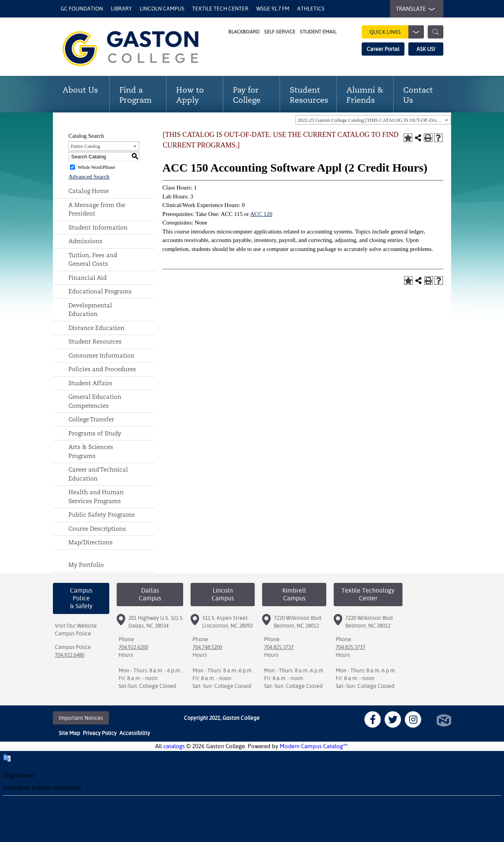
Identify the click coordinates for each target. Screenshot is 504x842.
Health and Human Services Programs (96, 496)
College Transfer (91, 419)
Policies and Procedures (102, 369)
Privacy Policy (100, 733)
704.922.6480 (70, 655)
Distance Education (96, 328)
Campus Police (73, 633)
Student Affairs (90, 383)
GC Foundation (82, 9)
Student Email (318, 32)
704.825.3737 (279, 647)
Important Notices (81, 718)
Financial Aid (87, 278)
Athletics (311, 9)
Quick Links (397, 32)
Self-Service (280, 32)
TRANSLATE (414, 9)
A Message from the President (97, 209)
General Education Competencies (95, 401)
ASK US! (426, 49)
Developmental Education (90, 310)
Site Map (69, 733)
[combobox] (373, 120)
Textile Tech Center (220, 9)
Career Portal (383, 49)
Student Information (98, 227)
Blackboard (244, 32)
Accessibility (135, 733)
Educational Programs (100, 291)
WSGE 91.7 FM (273, 9)
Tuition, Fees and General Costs (93, 260)
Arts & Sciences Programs (91, 451)
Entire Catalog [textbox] (85, 146)
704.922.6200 (133, 647)
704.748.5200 (207, 647)
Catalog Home (89, 191)
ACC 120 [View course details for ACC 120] (261, 214)
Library (121, 9)
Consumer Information (101, 355)
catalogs (174, 746)
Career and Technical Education (98, 474)
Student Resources (95, 341)
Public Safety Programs (102, 515)
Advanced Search (89, 177)
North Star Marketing (444, 720)
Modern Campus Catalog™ (314, 746)
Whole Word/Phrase (96, 167)
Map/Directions (91, 542)
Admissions (86, 241)
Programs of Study (95, 433)
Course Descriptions (97, 529)
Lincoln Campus (162, 9)
